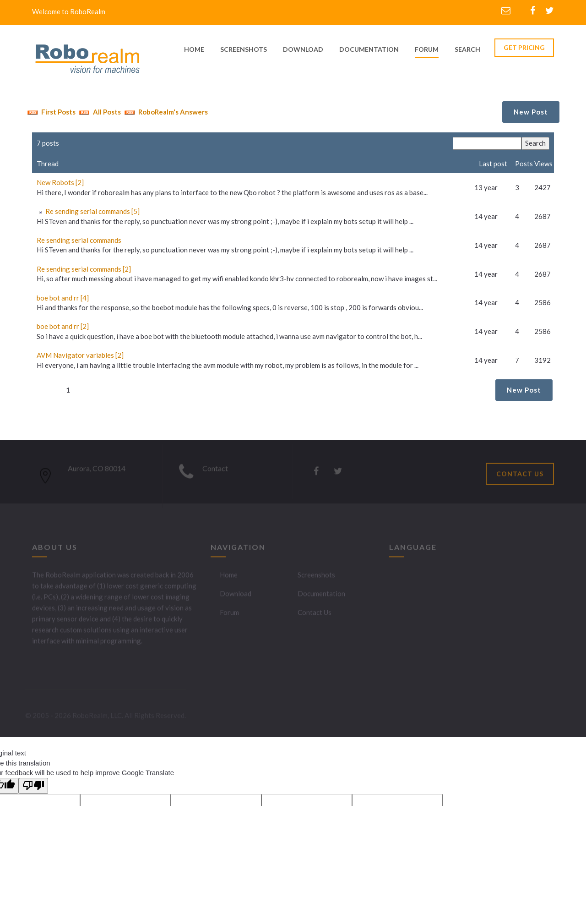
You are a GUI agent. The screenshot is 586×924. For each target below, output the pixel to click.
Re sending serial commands (79, 240)
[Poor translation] (33, 786)
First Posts (50, 112)
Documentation (321, 596)
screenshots (244, 49)
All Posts (99, 112)
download (303, 49)
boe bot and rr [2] (63, 326)
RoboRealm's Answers (165, 112)
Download (236, 596)
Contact (215, 471)
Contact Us (315, 615)
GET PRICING (524, 47)
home (194, 49)
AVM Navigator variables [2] (80, 355)
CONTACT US (520, 476)
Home (229, 577)
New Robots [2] (60, 182)
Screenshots (316, 577)
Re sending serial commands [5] (92, 211)
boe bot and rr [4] (63, 298)
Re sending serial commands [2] (84, 269)
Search (467, 49)
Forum (427, 49)
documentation (369, 49)
